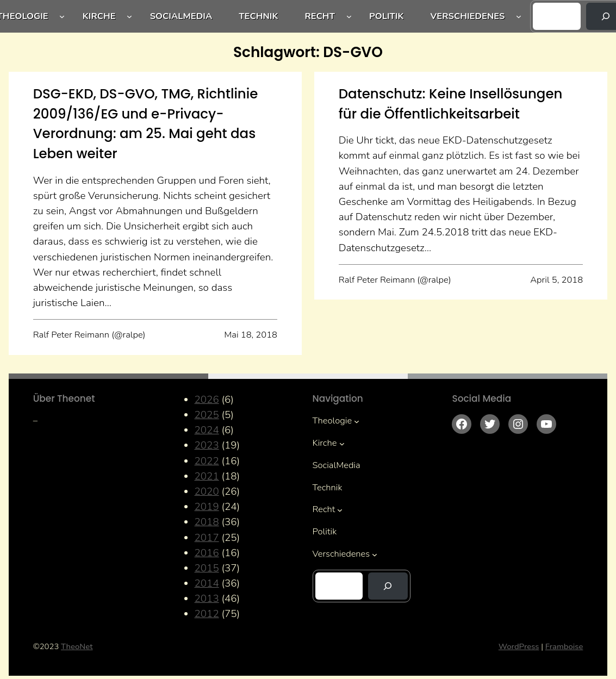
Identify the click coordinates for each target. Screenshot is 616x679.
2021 (207, 476)
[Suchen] (388, 586)
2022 (207, 461)
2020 (207, 491)
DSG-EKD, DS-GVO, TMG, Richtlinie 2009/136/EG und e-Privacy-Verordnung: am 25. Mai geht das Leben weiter (146, 124)
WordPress (519, 646)
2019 (207, 507)
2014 (207, 583)
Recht (319, 16)
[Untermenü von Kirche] (129, 16)
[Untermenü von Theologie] (62, 16)
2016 (207, 553)
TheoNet (77, 646)
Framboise (564, 646)
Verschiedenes (468, 16)
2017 (207, 538)
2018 (207, 522)
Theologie (332, 421)
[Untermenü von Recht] (349, 16)
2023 (207, 445)
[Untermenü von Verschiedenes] (519, 16)
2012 (207, 614)
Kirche (99, 16)
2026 (207, 400)
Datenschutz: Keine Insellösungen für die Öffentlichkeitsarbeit (451, 104)
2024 (207, 430)
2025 (207, 415)
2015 (207, 568)
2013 (207, 599)
